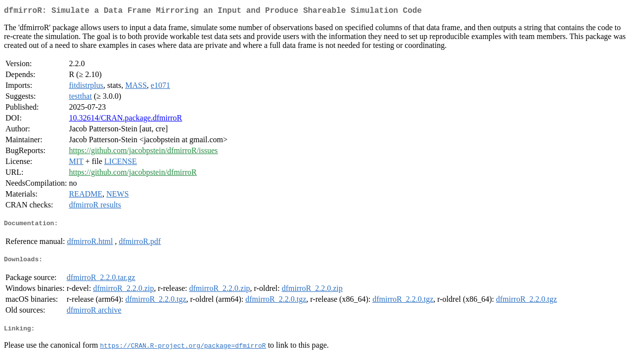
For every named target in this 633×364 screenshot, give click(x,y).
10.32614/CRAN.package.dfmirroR (125, 120)
